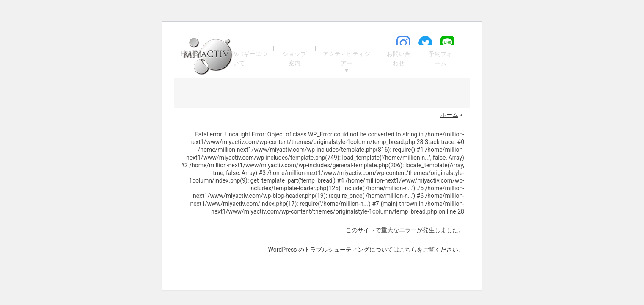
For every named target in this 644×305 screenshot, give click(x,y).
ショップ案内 (295, 59)
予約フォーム (440, 59)
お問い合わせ (398, 59)
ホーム (449, 115)
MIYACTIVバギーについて (240, 59)
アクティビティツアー (346, 59)
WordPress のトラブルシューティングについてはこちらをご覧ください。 (366, 250)
